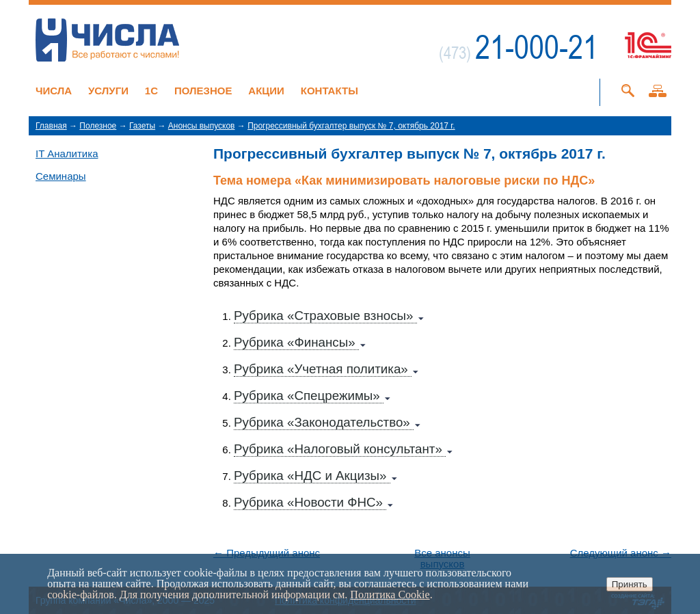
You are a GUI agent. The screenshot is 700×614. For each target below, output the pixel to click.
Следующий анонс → (621, 553)
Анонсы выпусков (202, 126)
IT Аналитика (67, 153)
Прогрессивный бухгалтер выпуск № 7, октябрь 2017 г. (351, 126)
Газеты (142, 126)
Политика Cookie (390, 595)
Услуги (108, 91)
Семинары (61, 176)
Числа (54, 91)
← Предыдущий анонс (267, 553)
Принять (630, 584)
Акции (266, 91)
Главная (51, 126)
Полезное (203, 91)
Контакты (329, 91)
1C (151, 91)
